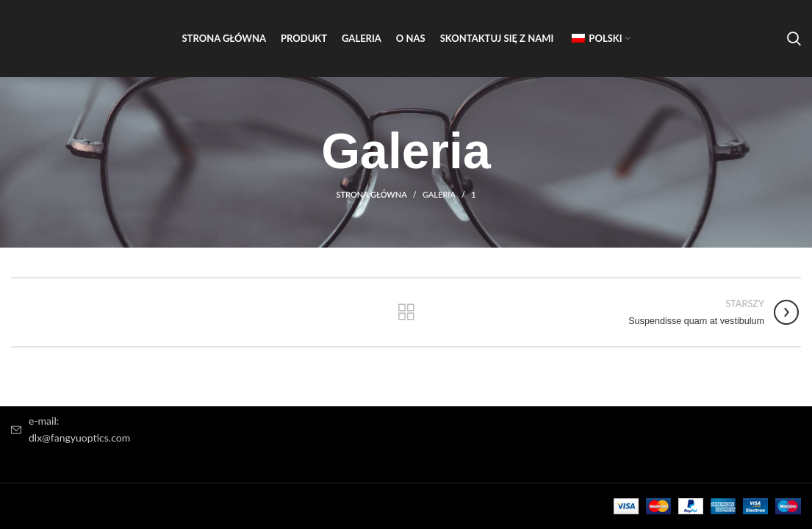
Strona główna (371, 194)
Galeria (439, 194)
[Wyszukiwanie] (794, 39)
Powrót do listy (406, 312)
